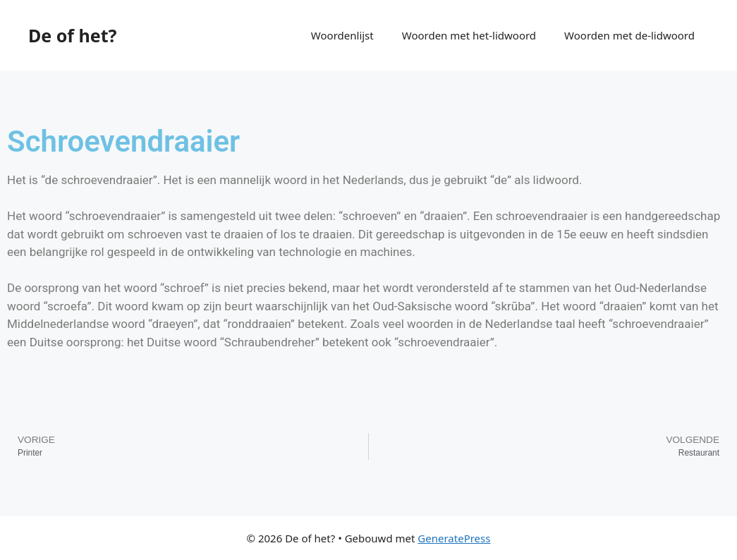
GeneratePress (454, 538)
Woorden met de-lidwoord (629, 35)
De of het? (72, 35)
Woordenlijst (342, 35)
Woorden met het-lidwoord (469, 35)
